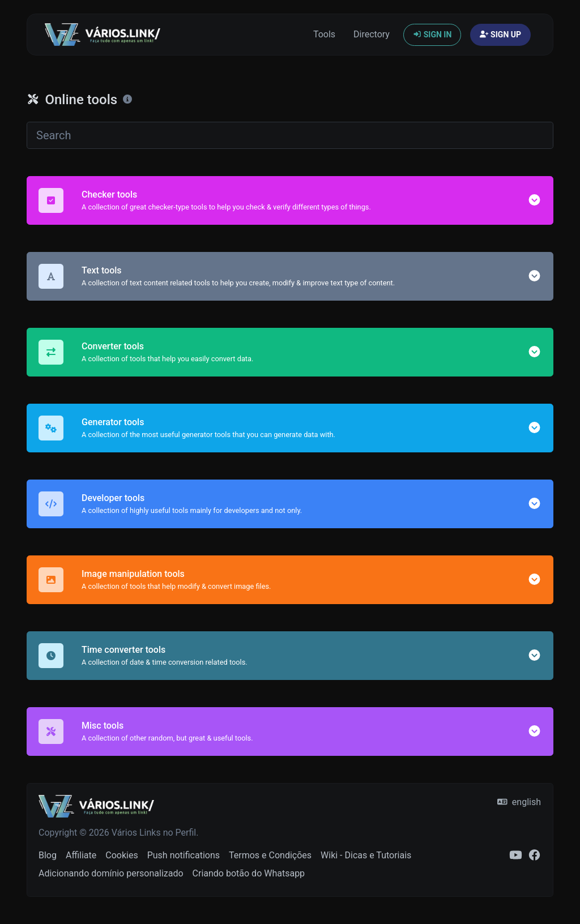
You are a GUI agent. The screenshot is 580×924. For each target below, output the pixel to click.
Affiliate (81, 855)
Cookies (121, 855)
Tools (324, 34)
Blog (48, 855)
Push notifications (184, 855)
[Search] (290, 135)
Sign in (432, 35)
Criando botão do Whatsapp (249, 873)
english (519, 802)
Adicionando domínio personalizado (111, 873)
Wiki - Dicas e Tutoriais (366, 855)
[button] (534, 200)
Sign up (500, 35)
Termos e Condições (270, 855)
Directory (372, 34)
